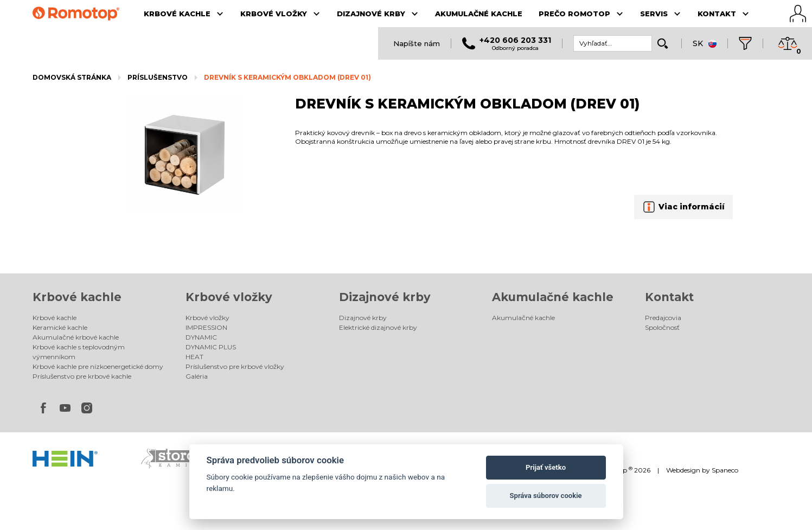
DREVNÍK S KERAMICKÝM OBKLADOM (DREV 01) (287, 77)
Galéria (197, 376)
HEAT (194, 357)
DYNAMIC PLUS (211, 347)
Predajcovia (663, 318)
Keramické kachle (60, 327)
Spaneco (725, 470)
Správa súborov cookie (546, 496)
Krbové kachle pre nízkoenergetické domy (98, 366)
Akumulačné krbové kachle (76, 337)
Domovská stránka (72, 77)
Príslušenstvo (158, 77)
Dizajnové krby (385, 297)
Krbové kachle (77, 297)
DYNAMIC (201, 337)
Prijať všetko (546, 467)
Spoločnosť (662, 327)
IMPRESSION (206, 327)
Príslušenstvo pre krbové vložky (235, 366)
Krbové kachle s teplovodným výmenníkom (79, 352)
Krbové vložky (229, 297)
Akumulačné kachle (553, 297)
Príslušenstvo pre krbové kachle (82, 376)
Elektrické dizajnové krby (378, 327)
